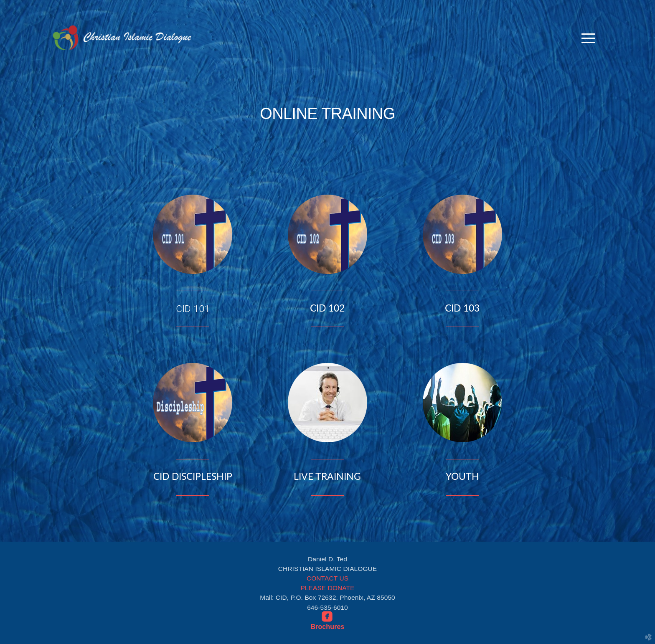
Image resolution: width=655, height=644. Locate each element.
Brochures (327, 627)
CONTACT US (327, 578)
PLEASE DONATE (327, 588)
